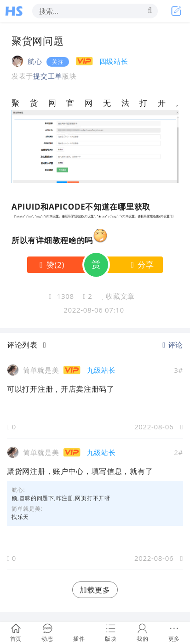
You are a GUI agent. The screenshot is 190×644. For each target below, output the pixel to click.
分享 (141, 265)
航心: (18, 490)
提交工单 (48, 76)
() (50, 265)
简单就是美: (27, 509)
